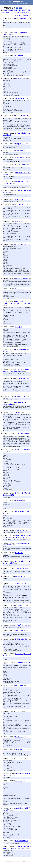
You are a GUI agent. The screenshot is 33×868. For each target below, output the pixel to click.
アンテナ (4, 4)
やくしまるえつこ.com (22, 165)
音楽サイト (25, 11)
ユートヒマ (18, 327)
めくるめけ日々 (20, 605)
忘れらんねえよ (20, 631)
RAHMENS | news (21, 78)
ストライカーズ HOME (22, 434)
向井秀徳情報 (19, 56)
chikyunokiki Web (20, 99)
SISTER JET (19, 199)
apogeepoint (19, 781)
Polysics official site (21, 158)
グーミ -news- (19, 737)
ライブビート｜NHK (21, 625)
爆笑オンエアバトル (21, 639)
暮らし (20, 12)
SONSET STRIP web (21, 278)
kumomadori (19, 151)
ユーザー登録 (15, 4)
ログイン (22, 4)
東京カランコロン (21, 397)
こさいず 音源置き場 (21, 841)
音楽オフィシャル (10, 12)
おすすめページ (28, 15)
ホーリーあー (19, 758)
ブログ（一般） (18, 11)
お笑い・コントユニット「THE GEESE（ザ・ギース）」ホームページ (17, 304)
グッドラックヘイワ (21, 244)
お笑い (24, 12)
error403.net (19, 576)
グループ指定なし (9, 11)
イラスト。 (18, 711)
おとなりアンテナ (19, 15)
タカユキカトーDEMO (22, 583)
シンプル (9, 4)
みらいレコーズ (20, 205)
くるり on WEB (20, 530)
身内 (16, 12)
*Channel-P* (19, 686)
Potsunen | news (20, 289)
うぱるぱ (18, 412)
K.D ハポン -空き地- (22, 378)
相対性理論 (18, 501)
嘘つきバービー (20, 144)
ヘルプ (27, 4)
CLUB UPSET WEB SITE (23, 663)
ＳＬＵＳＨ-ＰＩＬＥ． (22, 116)
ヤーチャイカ (19, 553)
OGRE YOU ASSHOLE (22, 569)
